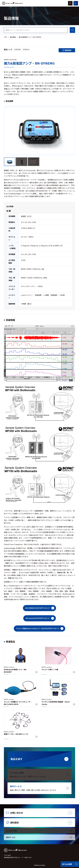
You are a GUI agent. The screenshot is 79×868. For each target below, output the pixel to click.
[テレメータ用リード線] (58, 660)
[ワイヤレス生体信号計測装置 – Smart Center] (58, 693)
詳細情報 (17, 49)
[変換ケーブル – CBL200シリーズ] (21, 725)
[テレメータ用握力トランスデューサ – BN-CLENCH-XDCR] (21, 693)
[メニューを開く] (76, 3)
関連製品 (26, 49)
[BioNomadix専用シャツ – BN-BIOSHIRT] (21, 660)
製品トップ (8, 49)
